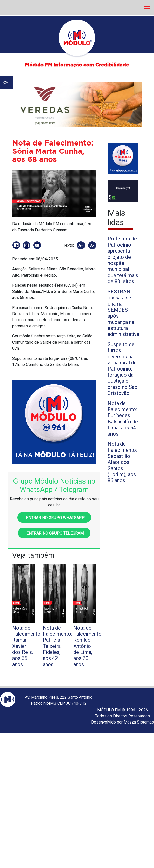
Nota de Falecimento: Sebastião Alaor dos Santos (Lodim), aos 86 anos (122, 462)
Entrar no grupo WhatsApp (54, 518)
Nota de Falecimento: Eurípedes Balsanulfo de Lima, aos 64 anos (123, 419)
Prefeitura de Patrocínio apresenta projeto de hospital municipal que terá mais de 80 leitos (123, 260)
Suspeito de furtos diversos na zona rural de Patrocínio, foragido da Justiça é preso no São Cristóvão (123, 369)
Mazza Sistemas (139, 722)
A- (92, 245)
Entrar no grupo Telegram (54, 533)
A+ (81, 245)
